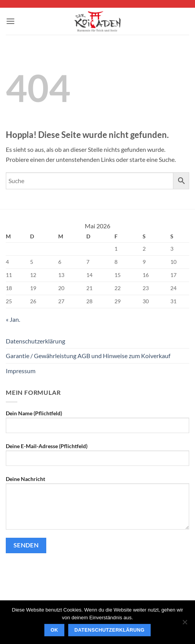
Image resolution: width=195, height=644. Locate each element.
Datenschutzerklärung (35, 341)
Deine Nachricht (97, 506)
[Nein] (185, 624)
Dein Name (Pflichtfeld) (97, 425)
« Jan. (13, 319)
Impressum (21, 371)
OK (54, 630)
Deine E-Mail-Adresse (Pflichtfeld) (97, 457)
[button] (10, 21)
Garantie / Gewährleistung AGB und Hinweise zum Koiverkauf (88, 356)
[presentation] (64, 574)
